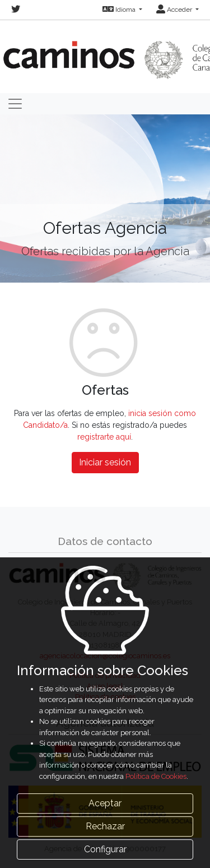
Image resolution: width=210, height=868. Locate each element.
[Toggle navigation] (15, 104)
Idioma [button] (120, 10)
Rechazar (105, 826)
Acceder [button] (175, 10)
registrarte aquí (104, 437)
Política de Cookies (156, 776)
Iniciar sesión (105, 462)
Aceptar (105, 803)
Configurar (105, 849)
